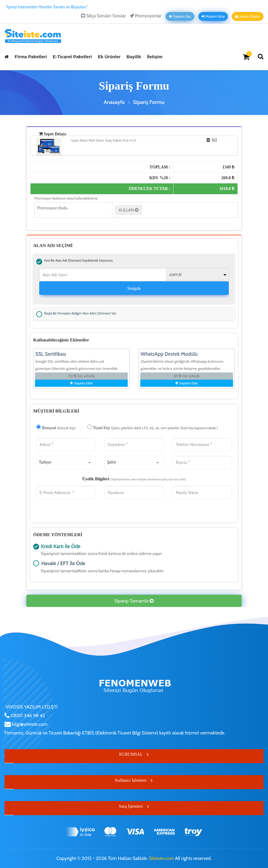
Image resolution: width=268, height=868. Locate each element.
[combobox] (66, 463)
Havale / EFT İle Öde (36, 563)
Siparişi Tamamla (134, 601)
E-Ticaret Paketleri (73, 57)
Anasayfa (114, 102)
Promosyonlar (146, 16)
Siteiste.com (161, 858)
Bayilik (134, 57)
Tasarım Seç (180, 16)
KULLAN (129, 210)
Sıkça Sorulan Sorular (103, 16)
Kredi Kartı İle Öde (36, 547)
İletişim (155, 57)
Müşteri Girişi (213, 16)
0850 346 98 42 (27, 716)
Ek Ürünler (109, 57)
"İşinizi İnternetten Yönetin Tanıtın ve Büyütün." (47, 7)
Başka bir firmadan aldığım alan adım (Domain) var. (39, 314)
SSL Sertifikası (51, 354)
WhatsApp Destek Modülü (169, 354)
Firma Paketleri (31, 57)
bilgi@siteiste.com (29, 724)
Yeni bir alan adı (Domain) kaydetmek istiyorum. (39, 262)
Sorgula (134, 288)
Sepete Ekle (81, 383)
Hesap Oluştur (248, 16)
